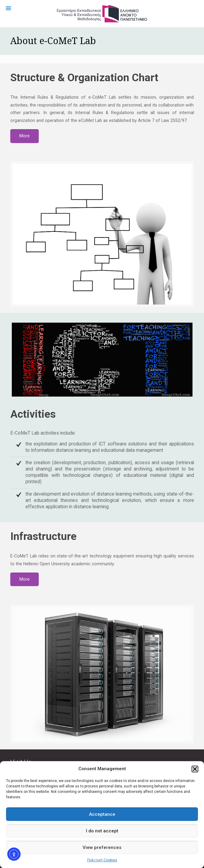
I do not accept (102, 831)
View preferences (102, 847)
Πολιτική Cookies (102, 860)
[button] (195, 769)
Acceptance (102, 814)
